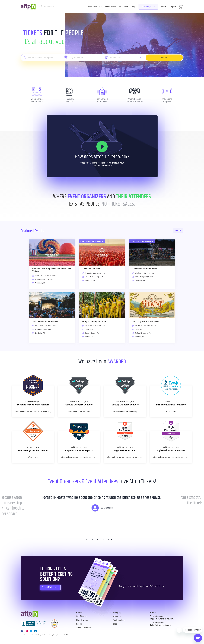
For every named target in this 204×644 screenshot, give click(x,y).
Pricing (79, 624)
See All (178, 231)
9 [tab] (115, 540)
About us (117, 616)
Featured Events (95, 7)
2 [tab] (90, 540)
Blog (134, 7)
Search (164, 58)
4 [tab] (97, 540)
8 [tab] (111, 540)
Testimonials (119, 620)
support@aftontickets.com (162, 619)
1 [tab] (86, 540)
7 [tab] (108, 540)
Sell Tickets (81, 616)
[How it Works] (102, 147)
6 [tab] (104, 540)
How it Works (110, 7)
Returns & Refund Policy (64, 635)
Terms (46, 635)
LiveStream (124, 7)
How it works (82, 620)
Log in (172, 7)
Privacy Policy (53, 635)
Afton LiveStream (84, 628)
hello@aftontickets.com (161, 625)
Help (163, 7)
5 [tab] (100, 540)
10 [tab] (119, 540)
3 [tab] (93, 540)
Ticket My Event (148, 7)
